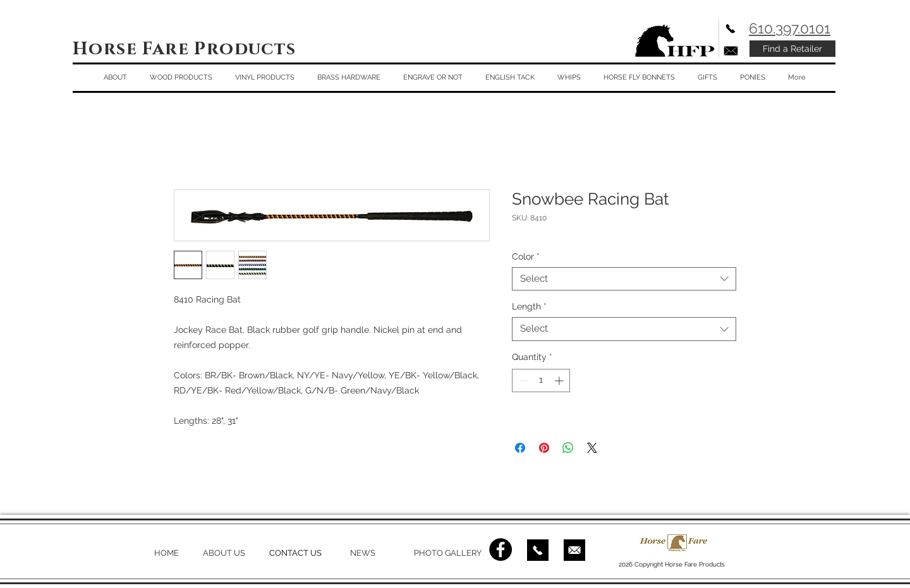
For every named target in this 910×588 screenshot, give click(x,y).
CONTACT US (295, 553)
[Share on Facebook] (520, 448)
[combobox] (624, 279)
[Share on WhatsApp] (568, 448)
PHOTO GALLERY (448, 553)
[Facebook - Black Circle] (500, 549)
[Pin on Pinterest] (544, 448)
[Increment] (560, 381)
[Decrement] (522, 381)
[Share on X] (592, 448)
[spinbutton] (541, 381)
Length (529, 306)
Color (526, 256)
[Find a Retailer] (792, 49)
